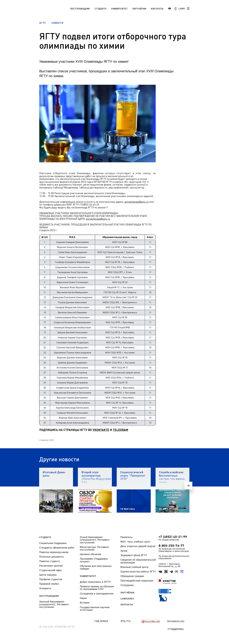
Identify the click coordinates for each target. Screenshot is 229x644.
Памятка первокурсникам (54, 552)
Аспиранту (45, 588)
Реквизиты (127, 537)
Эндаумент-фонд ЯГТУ (134, 555)
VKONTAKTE (101, 430)
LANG (182, 8)
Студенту (101, 9)
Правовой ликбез (49, 584)
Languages (127, 598)
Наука (83, 598)
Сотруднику (127, 585)
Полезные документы (52, 557)
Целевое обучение (91, 554)
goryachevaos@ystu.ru (137, 202)
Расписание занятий (51, 566)
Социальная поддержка (53, 543)
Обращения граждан (132, 576)
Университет (119, 9)
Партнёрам (139, 9)
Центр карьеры (48, 575)
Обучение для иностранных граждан (96, 567)
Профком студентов (51, 579)
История (85, 603)
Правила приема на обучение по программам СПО (97, 588)
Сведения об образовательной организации (138, 561)
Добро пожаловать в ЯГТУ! (95, 582)
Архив (124, 551)
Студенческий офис (51, 570)
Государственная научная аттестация (95, 609)
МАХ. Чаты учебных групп (135, 542)
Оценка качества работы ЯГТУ (138, 572)
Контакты (157, 9)
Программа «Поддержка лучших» (94, 560)
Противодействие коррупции (137, 581)
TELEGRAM (120, 430)
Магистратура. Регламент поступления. (95, 548)
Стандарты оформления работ (57, 548)
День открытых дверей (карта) (138, 546)
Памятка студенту (50, 561)
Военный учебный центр (135, 567)
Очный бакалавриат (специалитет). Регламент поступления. (95, 540)
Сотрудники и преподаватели (97, 594)
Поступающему (80, 9)
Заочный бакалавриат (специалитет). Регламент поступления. (54, 604)
